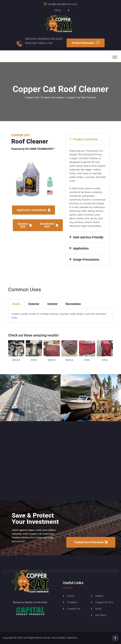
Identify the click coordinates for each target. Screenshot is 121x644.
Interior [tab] (52, 304)
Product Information (86, 43)
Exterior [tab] (34, 304)
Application (81, 248)
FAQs (58, 10)
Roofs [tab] (16, 304)
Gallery (99, 596)
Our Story (101, 615)
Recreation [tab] (73, 304)
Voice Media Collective (64, 638)
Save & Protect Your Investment (35, 519)
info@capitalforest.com (63, 4)
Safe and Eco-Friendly (88, 237)
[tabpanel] (61, 316)
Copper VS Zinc (104, 602)
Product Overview (85, 139)
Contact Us (74, 609)
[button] (87, 139)
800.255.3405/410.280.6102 (44, 39)
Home (71, 596)
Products (72, 602)
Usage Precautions (86, 259)
